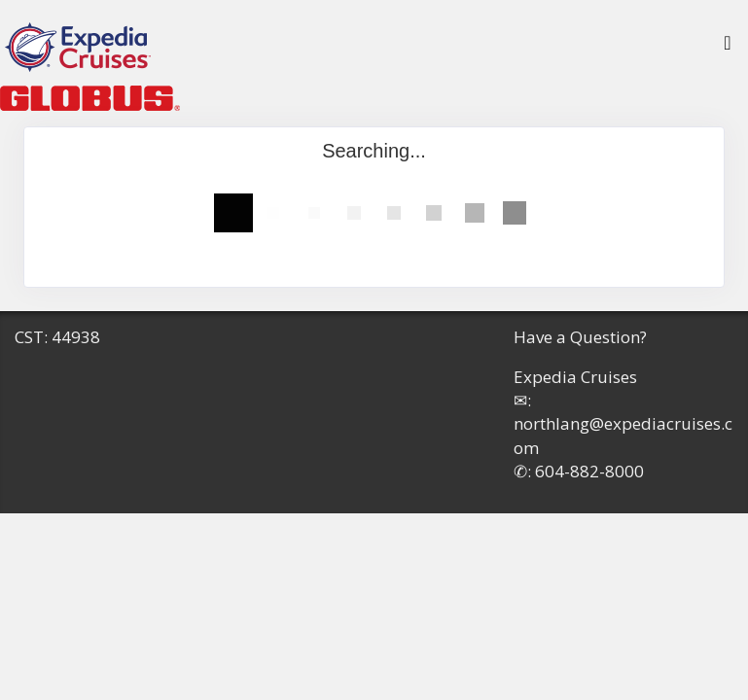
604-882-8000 (589, 471)
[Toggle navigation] (728, 48)
